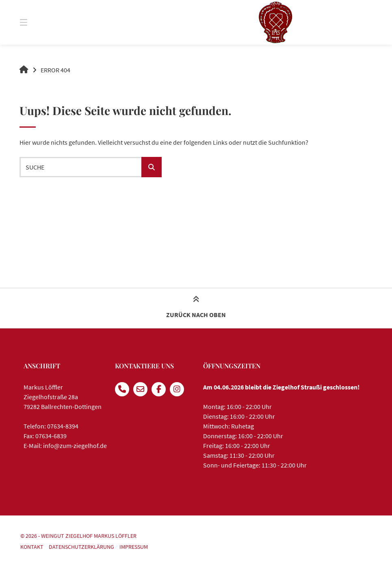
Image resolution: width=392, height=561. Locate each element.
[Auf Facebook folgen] (159, 389)
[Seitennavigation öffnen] (38, 22)
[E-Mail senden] (140, 389)
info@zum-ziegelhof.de (75, 446)
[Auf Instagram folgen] (177, 389)
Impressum (134, 547)
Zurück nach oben (196, 308)
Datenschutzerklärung (81, 547)
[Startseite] (275, 22)
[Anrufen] (122, 389)
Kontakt (32, 547)
